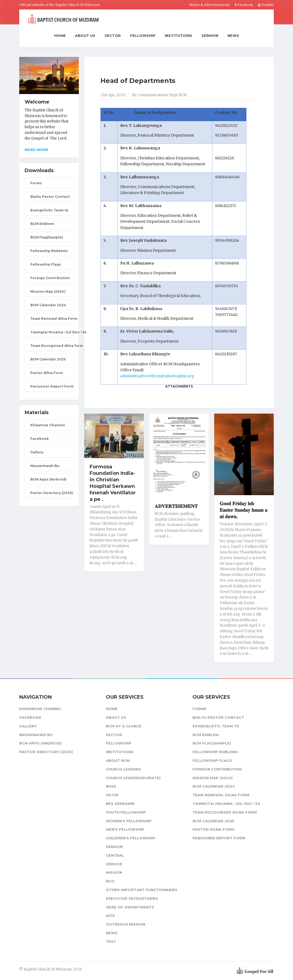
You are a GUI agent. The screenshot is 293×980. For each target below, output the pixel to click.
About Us (85, 36)
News (233, 36)
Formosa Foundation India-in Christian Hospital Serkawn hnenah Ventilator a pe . (113, 483)
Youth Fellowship (126, 812)
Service (114, 864)
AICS (110, 915)
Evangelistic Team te (49, 210)
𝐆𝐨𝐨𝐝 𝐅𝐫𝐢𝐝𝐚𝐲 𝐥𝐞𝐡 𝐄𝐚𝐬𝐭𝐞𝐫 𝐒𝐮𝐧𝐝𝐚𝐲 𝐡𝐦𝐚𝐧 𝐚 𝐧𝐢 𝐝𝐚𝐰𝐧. (243, 510)
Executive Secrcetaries (132, 898)
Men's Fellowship (125, 829)
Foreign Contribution (50, 278)
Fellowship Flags (46, 264)
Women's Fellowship (129, 821)
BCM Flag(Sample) (47, 237)
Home (60, 36)
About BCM (118, 760)
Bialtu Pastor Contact (50, 197)
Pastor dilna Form (47, 373)
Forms (36, 183)
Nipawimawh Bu (45, 466)
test (111, 942)
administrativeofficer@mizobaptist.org (157, 376)
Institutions (178, 36)
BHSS (111, 786)
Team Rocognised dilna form (52, 346)
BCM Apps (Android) (48, 479)
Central (115, 855)
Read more (36, 150)
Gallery (37, 452)
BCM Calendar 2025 (48, 359)
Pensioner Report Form (52, 386)
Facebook (244, 5)
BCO (110, 881)
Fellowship (143, 36)
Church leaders (123, 769)
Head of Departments (138, 81)
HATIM (112, 795)
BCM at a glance (124, 726)
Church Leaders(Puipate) (133, 778)
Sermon (210, 36)
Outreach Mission (126, 924)
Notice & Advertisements (210, 5)
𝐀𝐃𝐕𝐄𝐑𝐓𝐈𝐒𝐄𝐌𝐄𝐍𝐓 (176, 506)
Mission (114, 872)
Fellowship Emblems (49, 251)
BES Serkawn (120, 804)
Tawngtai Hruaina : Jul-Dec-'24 (52, 332)
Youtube (266, 5)
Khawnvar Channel (48, 425)
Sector (113, 36)
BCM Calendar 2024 (48, 305)
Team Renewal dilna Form (52, 319)
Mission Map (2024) (48, 291)
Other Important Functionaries (142, 890)
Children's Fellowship (131, 838)
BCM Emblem (42, 224)
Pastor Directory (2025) (52, 493)
